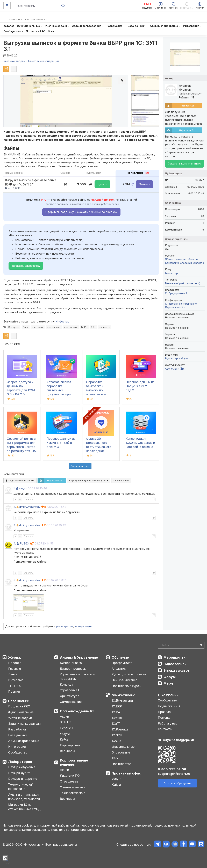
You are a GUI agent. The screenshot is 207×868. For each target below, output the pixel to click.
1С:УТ (116, 724)
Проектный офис (126, 773)
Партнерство (70, 745)
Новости (15, 663)
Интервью (16, 680)
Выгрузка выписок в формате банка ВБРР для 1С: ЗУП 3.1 (80, 46)
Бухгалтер (171, 273)
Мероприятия (176, 657)
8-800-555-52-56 (172, 769)
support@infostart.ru (174, 774)
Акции (64, 717)
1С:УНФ (117, 718)
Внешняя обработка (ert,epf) (183, 283)
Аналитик (119, 669)
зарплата (105, 327)
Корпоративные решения (74, 762)
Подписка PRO (19, 706)
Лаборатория (20, 762)
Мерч (168, 683)
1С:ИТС (65, 722)
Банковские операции (178, 263)
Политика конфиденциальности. (75, 830)
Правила (164, 712)
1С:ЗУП (117, 735)
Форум (170, 677)
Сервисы (66, 728)
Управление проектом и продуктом (77, 676)
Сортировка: (89, 480)
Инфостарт (63, 321)
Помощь (164, 718)
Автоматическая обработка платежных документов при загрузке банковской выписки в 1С (59, 394)
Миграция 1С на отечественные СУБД (24, 807)
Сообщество (18, 752)
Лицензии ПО (70, 776)
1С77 (115, 758)
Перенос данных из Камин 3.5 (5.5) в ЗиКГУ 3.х (61, 443)
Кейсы (65, 739)
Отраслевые (69, 781)
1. (14, 488)
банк (26, 327)
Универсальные (123, 747)
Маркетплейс (123, 695)
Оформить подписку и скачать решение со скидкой (81, 212)
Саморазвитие (71, 702)
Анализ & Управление (79, 657)
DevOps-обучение (22, 767)
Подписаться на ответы (20, 480)
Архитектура (70, 696)
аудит (23, 488)
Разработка (17, 729)
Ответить (28, 499)
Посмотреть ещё (80, 466)
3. (15, 525)
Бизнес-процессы (73, 669)
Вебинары (67, 751)
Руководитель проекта (129, 674)
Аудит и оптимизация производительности (24, 797)
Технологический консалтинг (21, 787)
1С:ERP (117, 706)
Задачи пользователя (24, 724)
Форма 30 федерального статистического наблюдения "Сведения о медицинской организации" (99, 451)
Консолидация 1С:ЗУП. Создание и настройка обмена (140, 443)
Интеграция (17, 747)
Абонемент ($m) (175, 369)
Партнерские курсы (126, 686)
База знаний (19, 701)
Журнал (15, 657)
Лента (13, 674)
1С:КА (116, 712)
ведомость (54, 327)
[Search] (181, 645)
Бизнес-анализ (71, 663)
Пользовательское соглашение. (26, 830)
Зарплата (198, 263)
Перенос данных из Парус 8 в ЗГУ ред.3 (140, 386)
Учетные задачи (20, 718)
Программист (122, 663)
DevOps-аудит (19, 773)
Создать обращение (177, 783)
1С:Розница (120, 729)
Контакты (165, 729)
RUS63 (24, 543)
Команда (66, 684)
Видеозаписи (175, 664)
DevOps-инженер (125, 680)
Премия (14, 691)
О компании (168, 695)
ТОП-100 (15, 686)
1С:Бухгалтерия (123, 701)
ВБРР (84, 327)
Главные (15, 669)
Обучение (120, 657)
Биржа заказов (177, 670)
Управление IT (70, 690)
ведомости (71, 327)
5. (15, 580)
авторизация (83, 626)
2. (15, 507)
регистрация (65, 626)
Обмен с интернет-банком (182, 259)
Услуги (65, 734)
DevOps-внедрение (23, 779)
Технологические (73, 793)
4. (15, 543)
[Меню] (7, 6)
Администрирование (24, 741)
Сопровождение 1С (77, 711)
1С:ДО (116, 741)
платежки (38, 327)
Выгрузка (14, 327)
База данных (18, 735)
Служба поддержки (178, 740)
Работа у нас (168, 723)
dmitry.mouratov (30, 507)
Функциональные (21, 712)
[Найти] (201, 645)
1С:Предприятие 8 (176, 293)
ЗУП (93, 327)
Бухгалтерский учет (177, 358)
